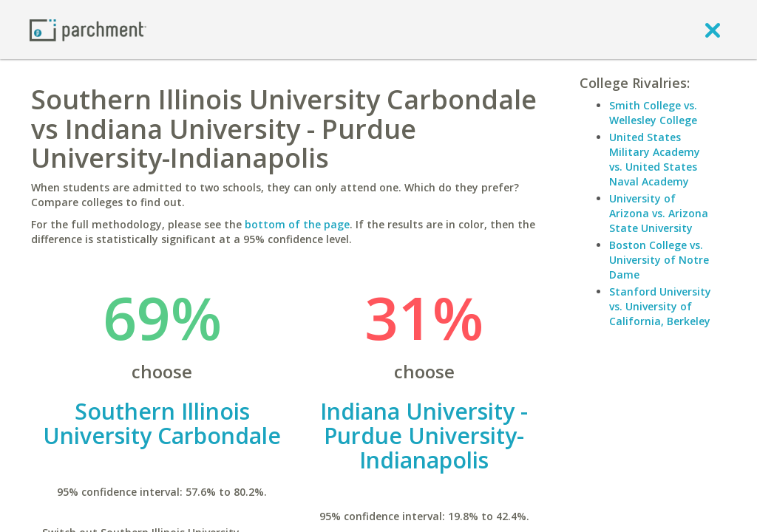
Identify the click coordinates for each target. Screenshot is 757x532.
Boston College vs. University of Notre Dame (659, 260)
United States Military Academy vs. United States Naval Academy (655, 159)
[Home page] (88, 29)
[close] (713, 30)
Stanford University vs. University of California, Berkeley (660, 306)
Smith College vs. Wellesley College (653, 113)
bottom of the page (297, 224)
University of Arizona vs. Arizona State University (659, 213)
